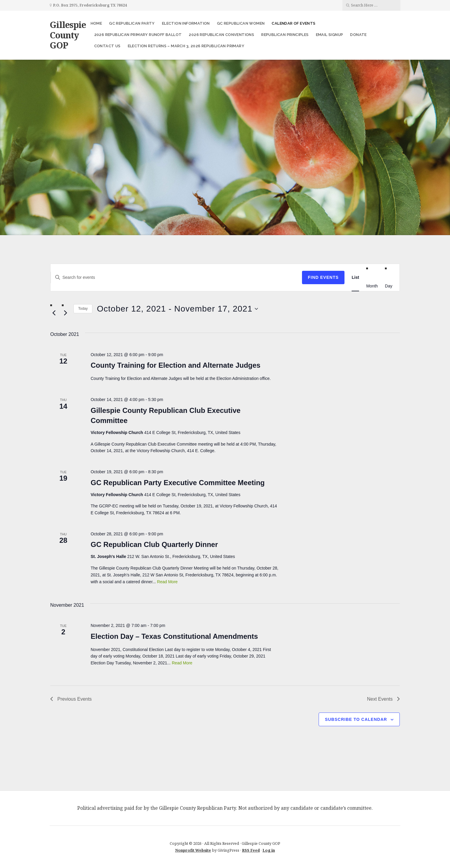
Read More (167, 582)
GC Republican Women (241, 23)
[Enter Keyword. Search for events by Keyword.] (176, 277)
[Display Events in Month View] (372, 286)
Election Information (186, 23)
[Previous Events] (54, 313)
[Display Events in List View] (355, 277)
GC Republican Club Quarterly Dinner (154, 544)
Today (83, 309)
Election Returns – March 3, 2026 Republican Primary (186, 46)
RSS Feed (251, 850)
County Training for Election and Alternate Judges (176, 365)
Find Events (323, 277)
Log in (269, 850)
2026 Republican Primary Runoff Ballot (138, 35)
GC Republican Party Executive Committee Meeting (178, 483)
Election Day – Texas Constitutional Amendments (174, 636)
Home (96, 23)
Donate (358, 35)
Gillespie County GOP (68, 35)
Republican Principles (285, 35)
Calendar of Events (294, 23)
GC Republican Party (132, 23)
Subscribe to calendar (356, 719)
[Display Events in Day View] (389, 286)
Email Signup (330, 35)
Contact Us (107, 46)
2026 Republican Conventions (221, 35)
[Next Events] (65, 313)
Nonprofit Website (193, 850)
